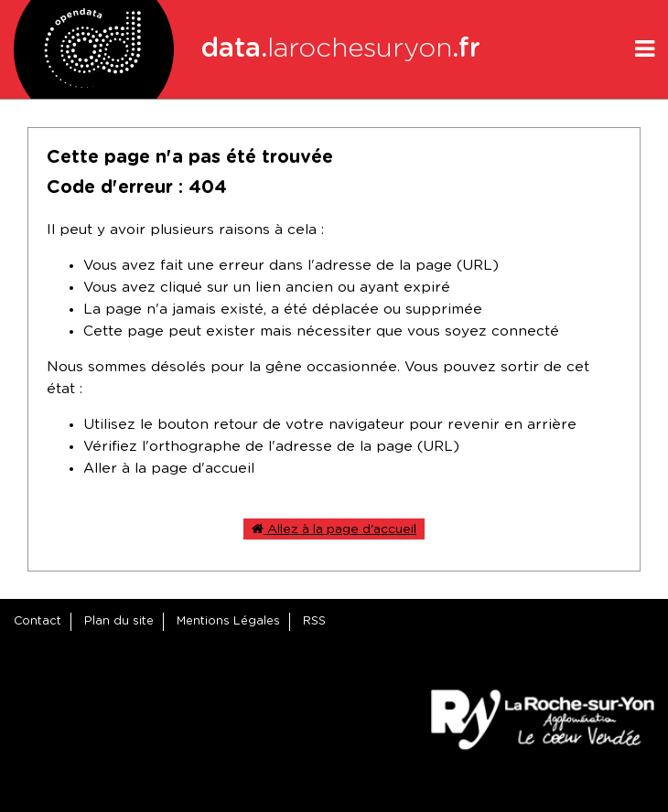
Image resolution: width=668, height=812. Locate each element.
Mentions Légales (228, 621)
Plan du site (119, 621)
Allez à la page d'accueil (334, 529)
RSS (314, 621)
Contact (38, 621)
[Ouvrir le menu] (645, 49)
